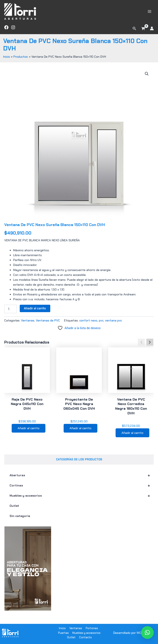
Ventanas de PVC (48, 320)
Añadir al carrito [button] (29, 428)
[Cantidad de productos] (10, 309)
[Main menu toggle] (150, 11)
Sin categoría (20, 516)
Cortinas (82, 485)
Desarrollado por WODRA (130, 633)
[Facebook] (6, 27)
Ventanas (28, 320)
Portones (92, 628)
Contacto (85, 638)
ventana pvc (113, 320)
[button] (134, 29)
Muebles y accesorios (82, 496)
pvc (101, 320)
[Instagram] (13, 27)
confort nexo (88, 320)
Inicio (62, 628)
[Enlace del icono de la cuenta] (152, 28)
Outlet (14, 506)
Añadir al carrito (35, 308)
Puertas (63, 633)
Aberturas (82, 475)
